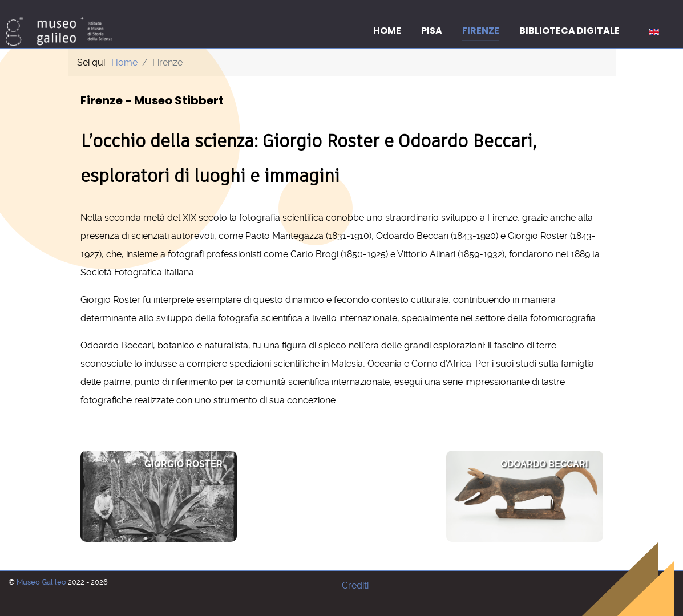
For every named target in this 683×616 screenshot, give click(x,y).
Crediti (355, 585)
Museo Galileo (42, 582)
